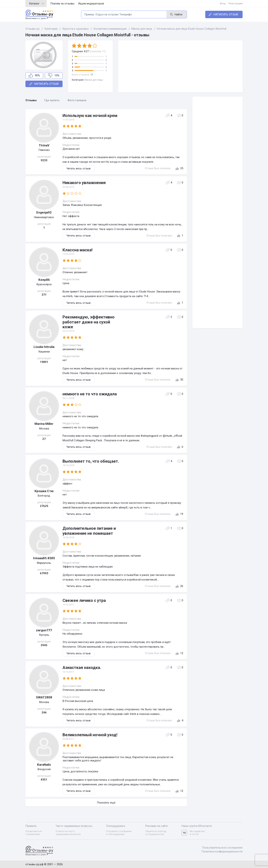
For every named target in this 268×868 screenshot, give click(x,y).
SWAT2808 (44, 697)
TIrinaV (44, 145)
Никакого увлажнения (84, 183)
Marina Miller (44, 424)
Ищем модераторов (91, 4)
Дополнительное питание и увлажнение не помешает (89, 531)
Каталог (37, 4)
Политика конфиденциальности (222, 852)
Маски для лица (94, 80)
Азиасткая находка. (82, 668)
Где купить (52, 100)
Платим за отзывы (62, 4)
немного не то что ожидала (90, 394)
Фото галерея (77, 100)
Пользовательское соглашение (222, 848)
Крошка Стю (44, 491)
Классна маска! (77, 250)
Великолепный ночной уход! (90, 735)
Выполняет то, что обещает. (91, 461)
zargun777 (44, 630)
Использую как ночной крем (90, 116)
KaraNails (44, 765)
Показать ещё (106, 803)
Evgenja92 (44, 212)
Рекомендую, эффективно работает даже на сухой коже (89, 322)
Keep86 (44, 280)
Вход (223, 3)
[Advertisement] (180, 66)
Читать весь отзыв (79, 168)
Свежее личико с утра (84, 600)
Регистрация (236, 3)
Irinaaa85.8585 (44, 558)
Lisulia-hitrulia (44, 347)
